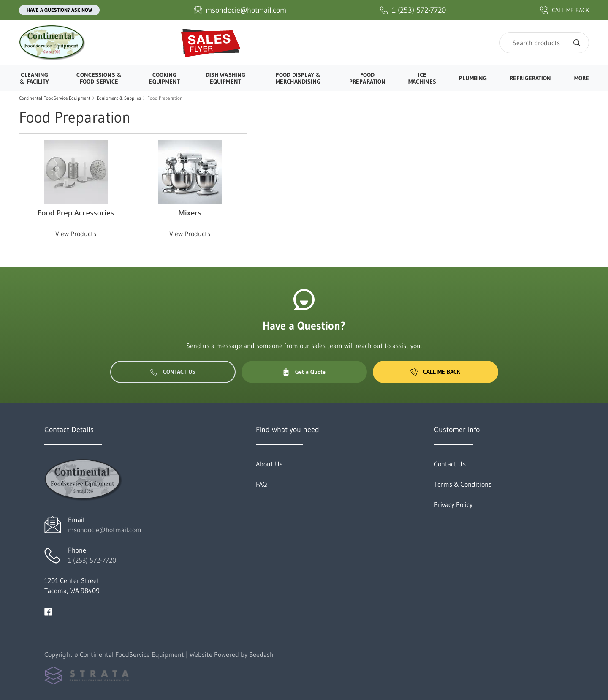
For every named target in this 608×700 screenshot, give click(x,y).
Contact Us (173, 372)
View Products (76, 234)
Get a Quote (304, 372)
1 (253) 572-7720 (92, 560)
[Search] (544, 43)
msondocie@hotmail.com (105, 530)
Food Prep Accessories (76, 213)
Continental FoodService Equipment (55, 98)
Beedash (261, 654)
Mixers (190, 213)
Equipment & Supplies (119, 98)
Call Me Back (435, 372)
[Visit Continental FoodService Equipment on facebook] (48, 611)
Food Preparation (165, 98)
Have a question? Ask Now (59, 10)
